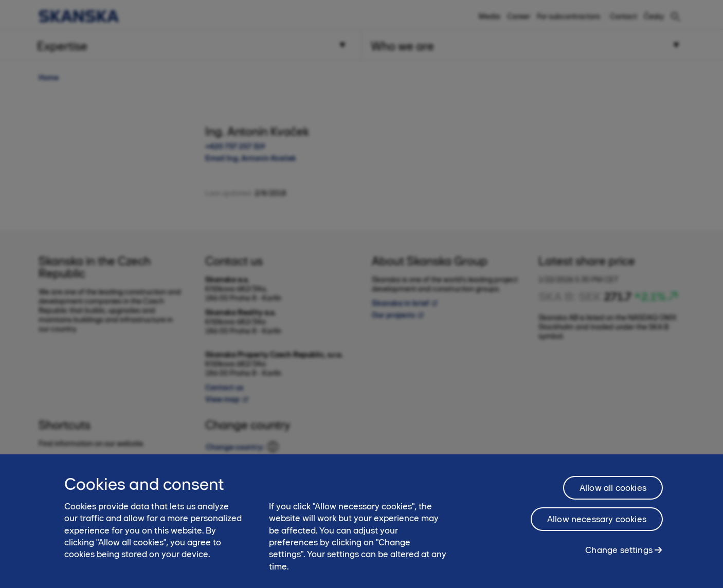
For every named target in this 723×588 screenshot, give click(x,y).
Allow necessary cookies (597, 524)
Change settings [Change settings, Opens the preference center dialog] (619, 555)
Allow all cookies (613, 493)
